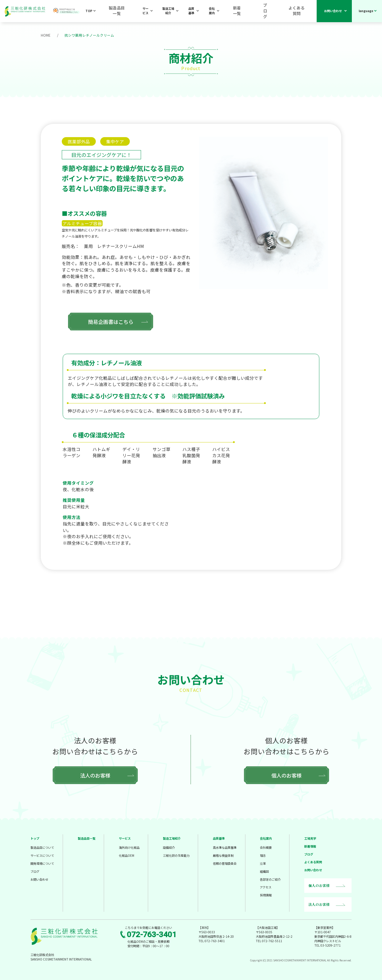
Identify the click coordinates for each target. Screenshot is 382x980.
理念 (263, 855)
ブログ (275, 11)
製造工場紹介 (178, 11)
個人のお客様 (286, 775)
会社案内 (229, 11)
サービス (151, 11)
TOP (100, 11)
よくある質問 (300, 11)
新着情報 (310, 846)
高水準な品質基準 (225, 847)
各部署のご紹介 (270, 879)
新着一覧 (252, 11)
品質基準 (205, 11)
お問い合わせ (333, 11)
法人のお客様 (95, 775)
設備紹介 (169, 847)
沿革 (263, 863)
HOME (46, 35)
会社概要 (266, 847)
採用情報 (266, 895)
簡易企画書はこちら (103, 321)
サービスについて (42, 855)
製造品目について (42, 847)
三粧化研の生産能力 (176, 855)
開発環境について (42, 863)
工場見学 (310, 838)
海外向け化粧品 (129, 847)
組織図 (264, 871)
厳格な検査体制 (223, 855)
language (366, 11)
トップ (35, 838)
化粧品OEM (127, 855)
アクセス (266, 887)
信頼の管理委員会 (225, 863)
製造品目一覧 (124, 11)
